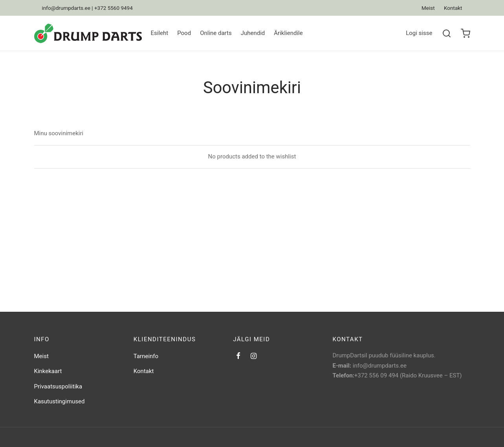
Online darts (216, 33)
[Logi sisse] (419, 33)
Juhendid (253, 33)
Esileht (160, 33)
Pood (184, 33)
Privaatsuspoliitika (58, 386)
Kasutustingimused (60, 401)
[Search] (447, 33)
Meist (428, 8)
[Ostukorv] (466, 33)
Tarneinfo (146, 356)
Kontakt (453, 8)
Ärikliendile (288, 33)
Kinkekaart (48, 371)
